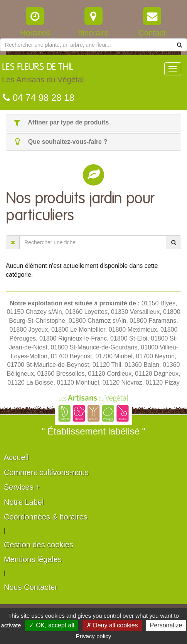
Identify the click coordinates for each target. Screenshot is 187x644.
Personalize (166, 625)
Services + (22, 487)
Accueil (16, 457)
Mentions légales (33, 559)
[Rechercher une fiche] (93, 242)
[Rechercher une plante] (86, 45)
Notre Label (24, 502)
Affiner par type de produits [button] (60, 122)
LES (43, 75)
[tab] (93, 123)
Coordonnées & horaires (46, 517)
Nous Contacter (31, 587)
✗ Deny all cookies (112, 625)
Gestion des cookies (39, 545)
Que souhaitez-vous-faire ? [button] (60, 142)
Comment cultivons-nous (46, 472)
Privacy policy (94, 636)
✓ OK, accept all (51, 625)
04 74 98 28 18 (39, 98)
